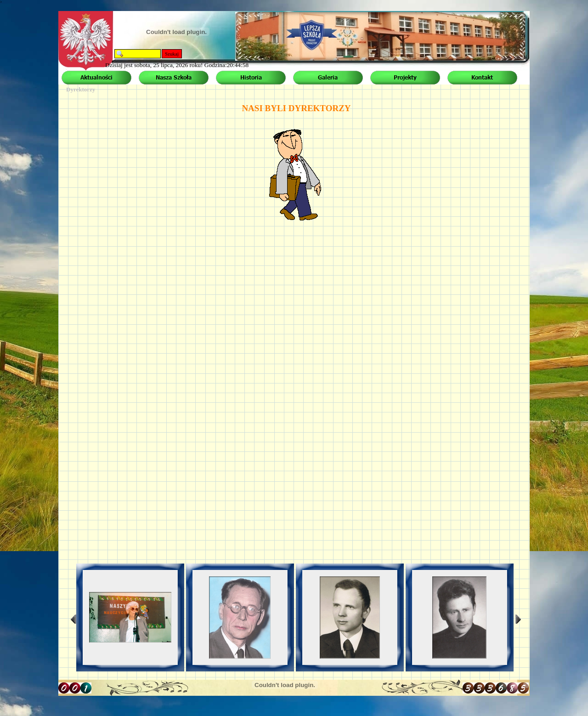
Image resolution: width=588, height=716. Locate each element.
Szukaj (172, 54)
